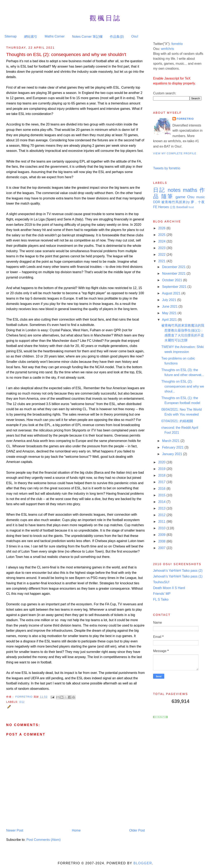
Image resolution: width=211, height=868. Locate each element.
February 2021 (173, 447)
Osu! (135, 36)
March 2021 (171, 441)
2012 (162, 515)
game (181, 197)
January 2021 (173, 454)
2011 (162, 522)
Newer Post (15, 830)
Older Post (137, 830)
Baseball (182, 207)
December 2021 (174, 267)
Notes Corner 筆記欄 (87, 37)
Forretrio (24, 697)
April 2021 (170, 320)
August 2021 (172, 293)
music (200, 197)
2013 (162, 508)
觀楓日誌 (105, 18)
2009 (162, 535)
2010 (162, 528)
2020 (162, 462)
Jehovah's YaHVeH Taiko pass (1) (178, 576)
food (191, 207)
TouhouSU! (161, 582)
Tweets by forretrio (167, 168)
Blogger (143, 863)
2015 (162, 495)
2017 (162, 482)
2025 (162, 235)
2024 (162, 241)
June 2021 (170, 306)
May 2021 (170, 313)
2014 (162, 502)
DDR (157, 202)
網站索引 (31, 37)
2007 (162, 548)
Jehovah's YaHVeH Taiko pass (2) (178, 571)
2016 (162, 489)
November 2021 (174, 274)
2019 (162, 469)
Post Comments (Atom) (43, 840)
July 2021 (170, 300)
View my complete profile (175, 153)
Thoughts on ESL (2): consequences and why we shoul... (183, 386)
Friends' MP (162, 594)
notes (174, 190)
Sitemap (11, 36)
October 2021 (173, 280)
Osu (191, 197)
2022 (162, 255)
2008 (162, 541)
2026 (162, 228)
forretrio (177, 44)
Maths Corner (55, 36)
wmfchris (167, 49)
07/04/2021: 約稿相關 (177, 421)
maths (190, 190)
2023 (162, 248)
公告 (173, 207)
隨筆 (167, 196)
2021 (162, 261)
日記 (22, 702)
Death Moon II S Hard (169, 588)
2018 (162, 475)
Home (76, 830)
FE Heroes (161, 207)
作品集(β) (117, 37)
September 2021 (175, 287)
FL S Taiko (161, 599)
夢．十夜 (198, 202)
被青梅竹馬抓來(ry (176, 202)
